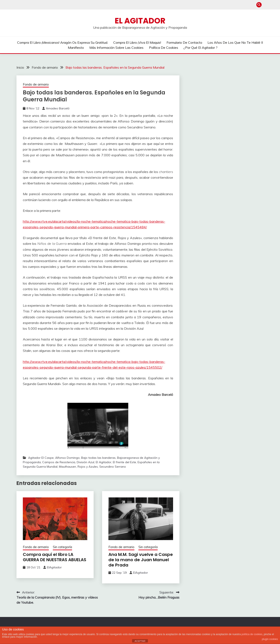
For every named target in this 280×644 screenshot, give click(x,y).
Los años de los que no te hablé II (235, 42)
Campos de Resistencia (59, 462)
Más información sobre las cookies (116, 48)
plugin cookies (270, 639)
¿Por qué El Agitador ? (200, 48)
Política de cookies (164, 48)
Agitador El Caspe (41, 458)
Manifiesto (76, 48)
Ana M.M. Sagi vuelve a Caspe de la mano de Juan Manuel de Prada (141, 560)
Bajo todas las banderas (98, 458)
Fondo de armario (36, 84)
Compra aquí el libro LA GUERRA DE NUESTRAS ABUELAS (55, 557)
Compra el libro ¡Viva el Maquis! (137, 42)
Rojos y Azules (88, 467)
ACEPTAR (140, 641)
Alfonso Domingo (67, 458)
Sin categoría (62, 547)
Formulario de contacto (184, 42)
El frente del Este (124, 462)
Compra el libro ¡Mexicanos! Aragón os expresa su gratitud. (63, 42)
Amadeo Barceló (58, 108)
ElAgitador (54, 567)
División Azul (85, 462)
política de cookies (252, 634)
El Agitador (140, 21)
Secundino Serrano (113, 467)
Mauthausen (68, 467)
